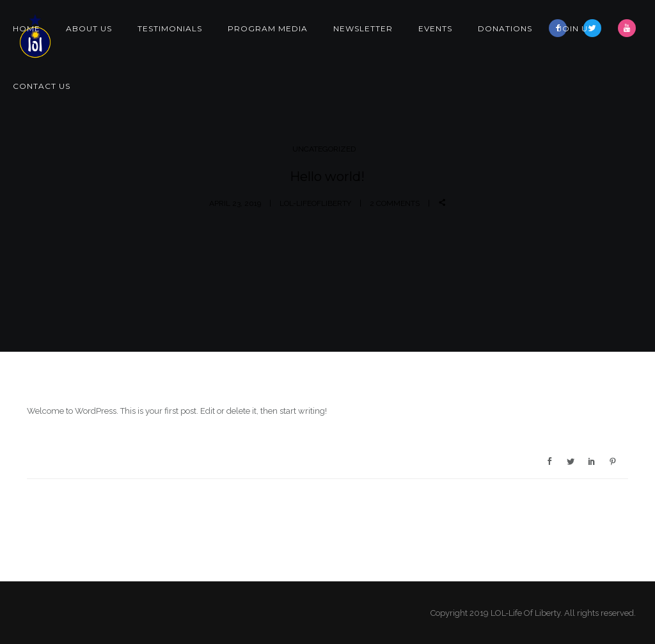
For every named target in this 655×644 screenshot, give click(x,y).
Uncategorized (324, 149)
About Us (89, 28)
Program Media (268, 28)
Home (27, 28)
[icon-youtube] (627, 28)
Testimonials (170, 28)
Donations (505, 28)
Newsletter (363, 28)
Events (435, 28)
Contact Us (42, 86)
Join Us (575, 28)
